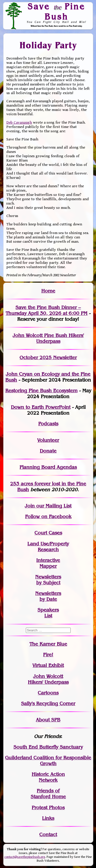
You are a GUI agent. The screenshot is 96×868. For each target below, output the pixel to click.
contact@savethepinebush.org (25, 857)
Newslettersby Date (48, 596)
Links (48, 818)
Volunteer (48, 440)
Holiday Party (48, 45)
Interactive (48, 560)
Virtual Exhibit (48, 665)
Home (48, 291)
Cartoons (48, 693)
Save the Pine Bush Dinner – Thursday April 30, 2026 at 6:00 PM (46, 310)
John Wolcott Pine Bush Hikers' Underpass (48, 338)
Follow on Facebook (48, 517)
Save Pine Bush (56, 11)
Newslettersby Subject (48, 580)
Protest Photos (48, 808)
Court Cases (48, 533)
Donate (48, 451)
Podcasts (48, 424)
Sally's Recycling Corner (48, 704)
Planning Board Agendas (48, 467)
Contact (48, 835)
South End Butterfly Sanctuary (48, 747)
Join (30, 506)
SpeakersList (48, 613)
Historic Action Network (48, 777)
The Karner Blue (48, 644)
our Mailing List (53, 506)
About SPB (48, 720)
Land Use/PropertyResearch (48, 547)
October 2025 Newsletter (48, 358)
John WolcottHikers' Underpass (48, 679)
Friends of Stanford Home (48, 794)
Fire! (48, 655)
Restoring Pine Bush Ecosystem (41, 391)
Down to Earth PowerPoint (41, 407)
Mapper (48, 566)
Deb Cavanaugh (19, 122)
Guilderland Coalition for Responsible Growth (48, 761)
